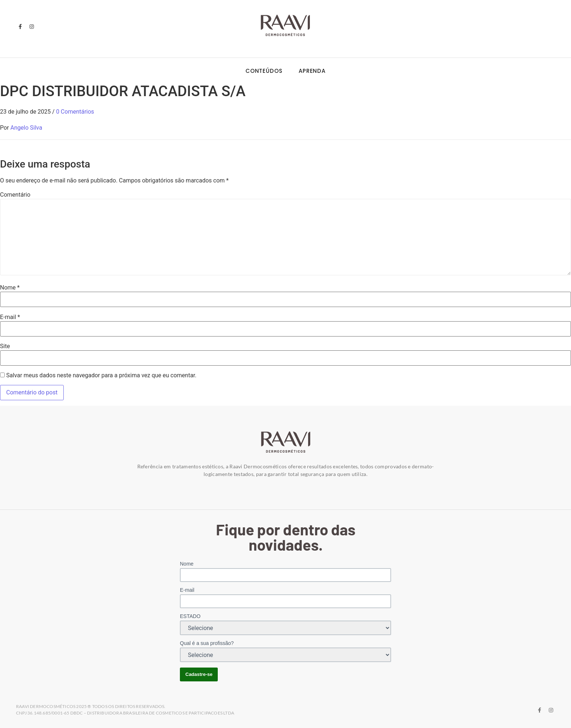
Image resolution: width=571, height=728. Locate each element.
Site (5, 346)
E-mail (10, 317)
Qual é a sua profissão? (207, 643)
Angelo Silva (26, 128)
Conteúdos (264, 71)
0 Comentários (75, 112)
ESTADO (190, 616)
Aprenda (312, 71)
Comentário (15, 195)
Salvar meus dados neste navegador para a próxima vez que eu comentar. (101, 375)
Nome (10, 288)
